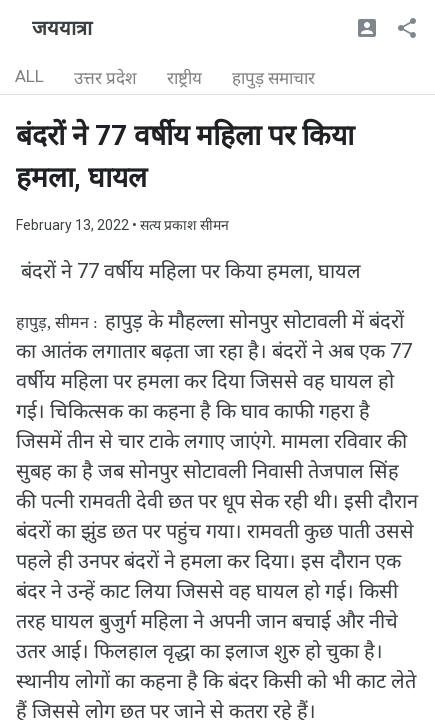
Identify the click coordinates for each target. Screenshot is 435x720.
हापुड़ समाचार (273, 78)
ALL (29, 76)
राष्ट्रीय (184, 78)
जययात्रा (62, 28)
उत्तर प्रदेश (105, 78)
